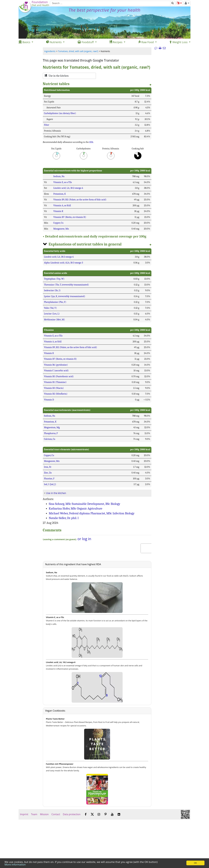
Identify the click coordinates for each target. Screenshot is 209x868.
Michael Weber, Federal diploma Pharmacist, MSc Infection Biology (92, 513)
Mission (44, 814)
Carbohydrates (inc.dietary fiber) (60, 113)
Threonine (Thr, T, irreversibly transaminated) (66, 285)
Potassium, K (60, 194)
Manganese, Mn (61, 229)
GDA (91, 142)
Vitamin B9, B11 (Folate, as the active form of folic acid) (80, 200)
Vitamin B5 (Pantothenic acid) (59, 376)
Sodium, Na (59, 176)
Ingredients (50, 51)
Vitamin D (49, 400)
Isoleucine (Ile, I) (52, 290)
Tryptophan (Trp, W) (54, 279)
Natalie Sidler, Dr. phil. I (64, 518)
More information (15, 864)
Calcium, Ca (50, 439)
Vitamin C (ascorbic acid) (56, 371)
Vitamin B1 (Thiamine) (55, 382)
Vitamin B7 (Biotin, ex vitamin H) (70, 217)
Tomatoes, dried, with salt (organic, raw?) (78, 51)
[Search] (110, 3)
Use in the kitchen (56, 493)
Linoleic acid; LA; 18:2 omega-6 (68, 188)
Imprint (24, 814)
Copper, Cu (58, 223)
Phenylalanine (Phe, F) (55, 302)
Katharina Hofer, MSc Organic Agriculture (76, 508)
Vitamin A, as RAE (62, 205)
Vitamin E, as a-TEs (63, 182)
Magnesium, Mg (52, 427)
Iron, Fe (48, 467)
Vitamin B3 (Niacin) (54, 388)
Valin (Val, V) (50, 308)
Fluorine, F (49, 479)
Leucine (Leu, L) (52, 314)
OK (195, 863)
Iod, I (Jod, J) (50, 484)
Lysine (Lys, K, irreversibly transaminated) (65, 296)
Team (34, 814)
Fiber (47, 125)
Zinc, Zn (48, 473)
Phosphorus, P (51, 433)
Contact (56, 814)
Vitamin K (58, 211)
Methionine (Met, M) (55, 320)
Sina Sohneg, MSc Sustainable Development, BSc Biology (85, 504)
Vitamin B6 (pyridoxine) (56, 365)
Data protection (72, 814)
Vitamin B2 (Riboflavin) (56, 394)
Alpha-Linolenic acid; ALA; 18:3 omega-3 (64, 263)
